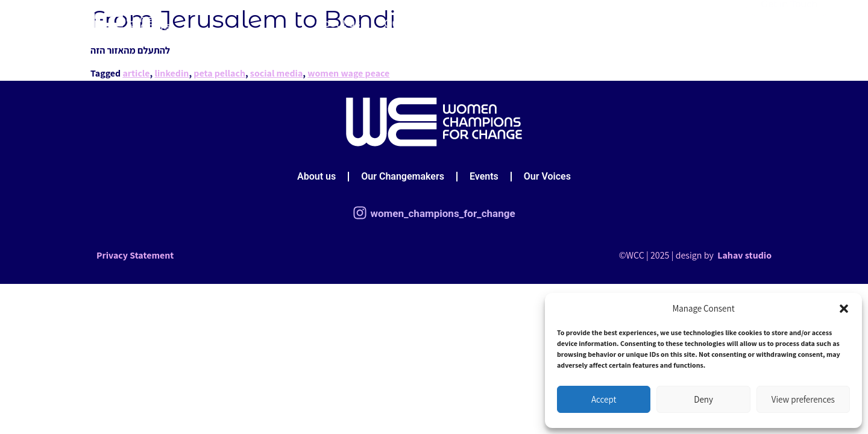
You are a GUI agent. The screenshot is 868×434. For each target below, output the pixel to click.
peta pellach (219, 73)
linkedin (171, 73)
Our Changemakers (433, 22)
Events (522, 22)
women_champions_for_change (442, 213)
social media (277, 73)
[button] (844, 309)
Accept (604, 399)
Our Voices (588, 22)
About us (338, 22)
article (136, 73)
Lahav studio (744, 255)
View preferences (803, 399)
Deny (703, 399)
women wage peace (348, 73)
